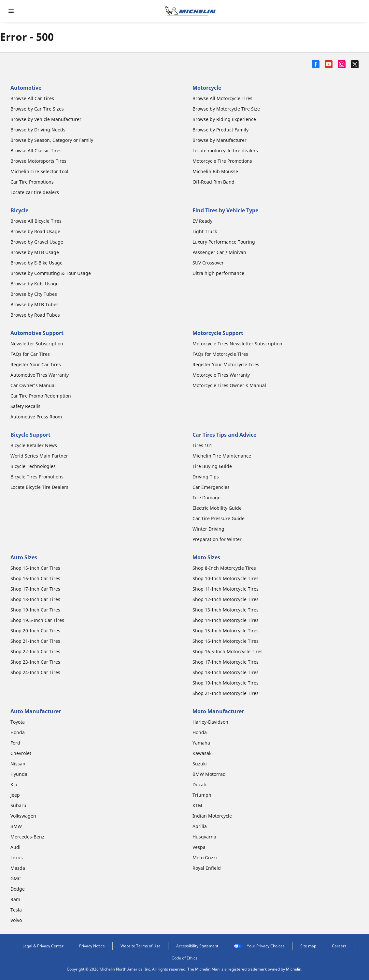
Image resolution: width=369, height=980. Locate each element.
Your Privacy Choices (259, 946)
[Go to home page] (191, 11)
